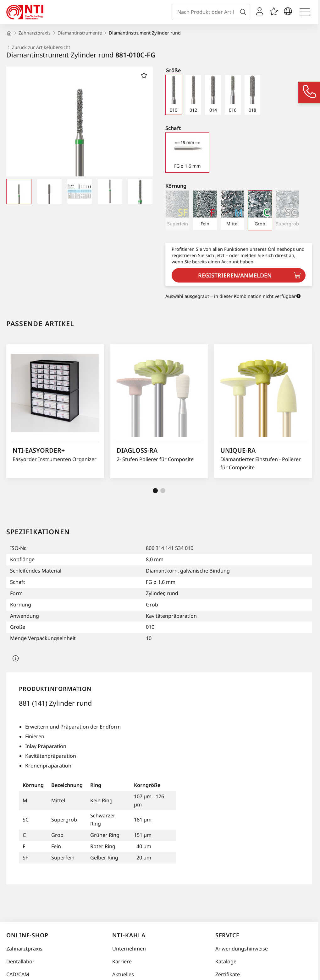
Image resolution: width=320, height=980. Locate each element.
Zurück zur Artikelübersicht (38, 47)
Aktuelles (123, 974)
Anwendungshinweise (242, 949)
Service (227, 935)
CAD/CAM (18, 974)
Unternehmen (129, 949)
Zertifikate (228, 974)
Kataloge (226, 961)
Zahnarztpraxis (24, 949)
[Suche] (244, 12)
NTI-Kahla (129, 935)
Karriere (122, 961)
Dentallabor (20, 961)
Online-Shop (27, 935)
